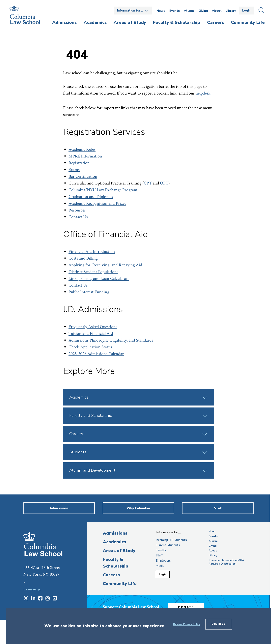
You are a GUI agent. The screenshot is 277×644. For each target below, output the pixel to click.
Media (160, 566)
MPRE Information (85, 156)
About (217, 11)
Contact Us (78, 217)
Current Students (168, 545)
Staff (159, 555)
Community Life (120, 584)
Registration (79, 163)
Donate (186, 607)
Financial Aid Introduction (92, 252)
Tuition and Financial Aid (91, 334)
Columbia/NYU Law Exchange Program (103, 190)
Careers (111, 575)
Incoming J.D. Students (171, 540)
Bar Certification (83, 176)
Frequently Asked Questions (93, 327)
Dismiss (219, 624)
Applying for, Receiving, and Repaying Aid (105, 265)
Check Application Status (90, 347)
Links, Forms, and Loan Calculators (99, 279)
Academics (114, 542)
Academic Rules (82, 149)
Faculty (161, 550)
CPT (148, 183)
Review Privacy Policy (187, 624)
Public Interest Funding (89, 292)
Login (246, 11)
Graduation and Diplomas (91, 197)
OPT (164, 183)
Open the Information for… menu (133, 11)
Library (231, 11)
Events (175, 11)
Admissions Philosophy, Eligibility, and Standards (111, 340)
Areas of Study (119, 551)
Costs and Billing (83, 258)
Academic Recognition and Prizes (97, 203)
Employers (163, 561)
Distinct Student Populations (93, 272)
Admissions (115, 533)
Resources (77, 210)
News (161, 11)
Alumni (189, 11)
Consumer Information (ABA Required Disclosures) (226, 562)
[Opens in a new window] (26, 599)
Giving (203, 11)
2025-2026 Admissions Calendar (96, 354)
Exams (74, 170)
